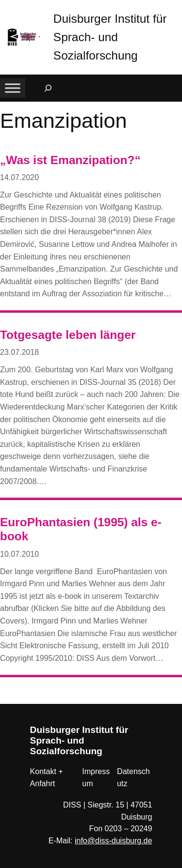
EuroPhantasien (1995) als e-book (81, 529)
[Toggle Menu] (13, 88)
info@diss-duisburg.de (113, 841)
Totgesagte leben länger (68, 335)
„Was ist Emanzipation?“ (70, 160)
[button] (175, 9)
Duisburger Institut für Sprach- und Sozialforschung (110, 37)
